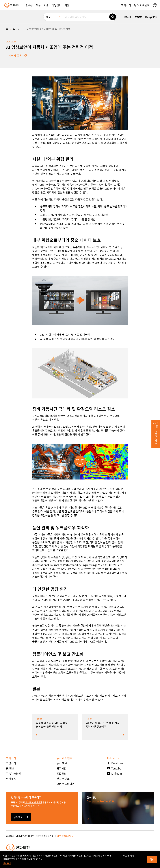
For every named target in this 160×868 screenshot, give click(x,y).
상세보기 (7, 863)
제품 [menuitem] (48, 17)
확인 (152, 859)
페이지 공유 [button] (18, 56)
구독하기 (21, 817)
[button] (29, 5)
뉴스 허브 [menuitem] (17, 29)
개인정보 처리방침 (34, 802)
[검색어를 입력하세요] (86, 17)
